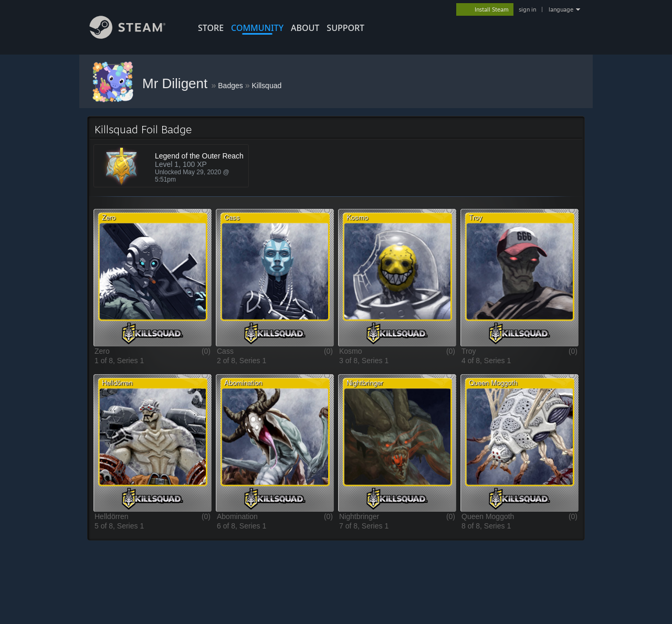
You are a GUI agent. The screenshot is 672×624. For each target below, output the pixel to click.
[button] (153, 277)
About (305, 28)
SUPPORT (345, 28)
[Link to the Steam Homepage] (135, 36)
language (561, 9)
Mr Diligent (177, 83)
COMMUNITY (257, 28)
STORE (211, 28)
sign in (527, 9)
